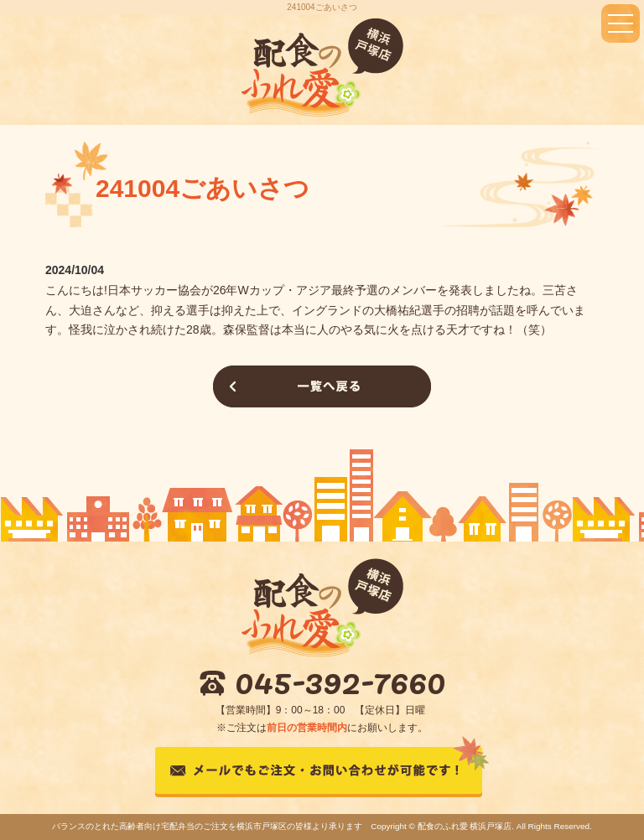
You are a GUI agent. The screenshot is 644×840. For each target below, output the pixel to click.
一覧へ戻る (322, 386)
